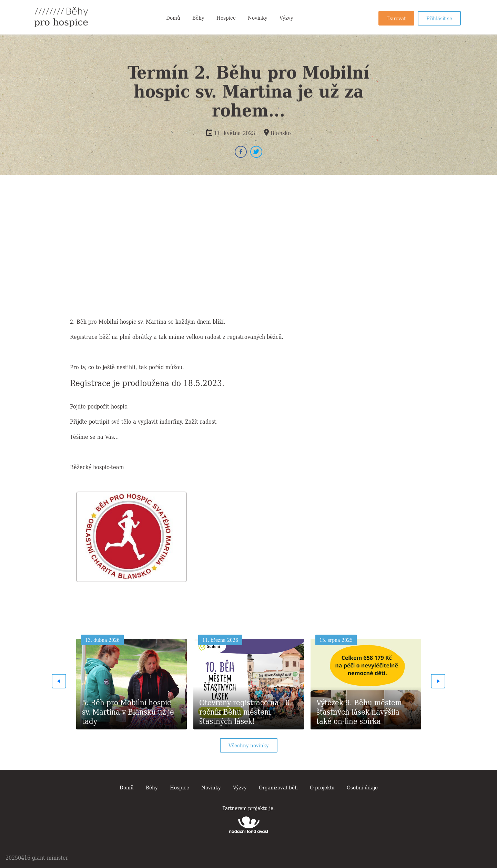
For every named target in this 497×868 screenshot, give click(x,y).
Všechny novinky (249, 745)
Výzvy (286, 17)
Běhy (198, 17)
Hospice (226, 17)
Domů (173, 17)
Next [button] (438, 681)
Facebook (241, 152)
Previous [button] (59, 681)
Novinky (258, 17)
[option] (132, 535)
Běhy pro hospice (61, 17)
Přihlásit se (439, 18)
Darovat (396, 18)
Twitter (256, 152)
